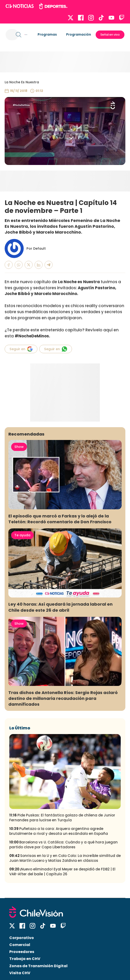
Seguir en (21, 349)
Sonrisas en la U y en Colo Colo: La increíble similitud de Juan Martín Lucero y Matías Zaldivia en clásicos (65, 858)
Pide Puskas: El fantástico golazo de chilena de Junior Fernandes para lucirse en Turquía (62, 818)
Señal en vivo (110, 35)
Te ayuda (22, 535)
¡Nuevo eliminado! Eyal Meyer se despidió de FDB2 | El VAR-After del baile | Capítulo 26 (62, 872)
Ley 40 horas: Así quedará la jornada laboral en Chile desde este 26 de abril (60, 607)
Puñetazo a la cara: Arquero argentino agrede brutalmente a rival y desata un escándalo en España (59, 831)
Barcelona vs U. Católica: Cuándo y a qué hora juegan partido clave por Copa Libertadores (63, 845)
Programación (79, 34)
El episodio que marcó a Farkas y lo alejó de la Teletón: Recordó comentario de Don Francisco (60, 519)
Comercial (20, 945)
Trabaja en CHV (25, 959)
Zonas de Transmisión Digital (38, 966)
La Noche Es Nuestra (22, 82)
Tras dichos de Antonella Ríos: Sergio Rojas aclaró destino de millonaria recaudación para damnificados (63, 698)
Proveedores (22, 952)
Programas (47, 34)
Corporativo (22, 938)
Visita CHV (20, 973)
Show (19, 447)
